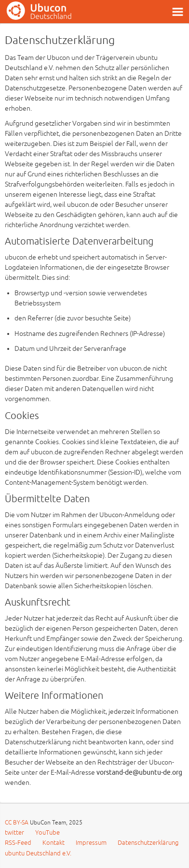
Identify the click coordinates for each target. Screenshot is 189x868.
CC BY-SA (17, 823)
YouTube (47, 833)
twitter (14, 833)
